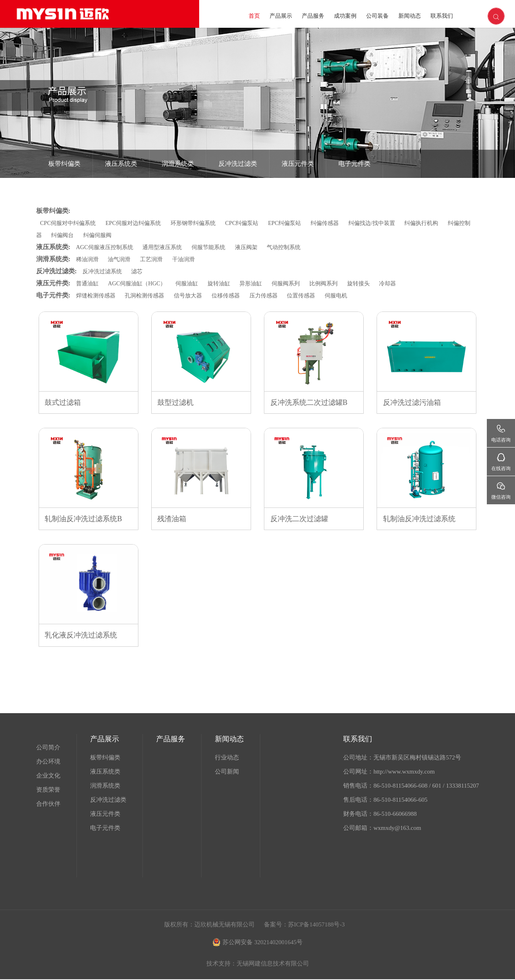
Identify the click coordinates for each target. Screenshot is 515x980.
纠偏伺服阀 (118, 235)
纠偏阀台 (82, 235)
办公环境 (48, 762)
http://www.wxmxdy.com (404, 772)
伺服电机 (350, 295)
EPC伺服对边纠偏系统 (139, 223)
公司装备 (377, 16)
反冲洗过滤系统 (458, 192)
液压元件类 (298, 164)
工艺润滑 (155, 259)
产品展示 (281, 16)
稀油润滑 (88, 259)
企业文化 (48, 776)
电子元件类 (354, 164)
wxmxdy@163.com (397, 829)
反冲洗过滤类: (57, 271)
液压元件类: (53, 283)
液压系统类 (121, 164)
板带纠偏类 (64, 164)
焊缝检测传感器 (97, 295)
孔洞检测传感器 (149, 295)
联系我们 (442, 16)
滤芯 (140, 271)
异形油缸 (260, 283)
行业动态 (227, 758)
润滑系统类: (53, 259)
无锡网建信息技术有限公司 (273, 964)
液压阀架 (256, 247)
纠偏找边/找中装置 (391, 223)
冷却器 (404, 283)
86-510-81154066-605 (400, 801)
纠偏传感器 (341, 223)
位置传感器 (314, 295)
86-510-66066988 (395, 815)
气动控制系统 (296, 247)
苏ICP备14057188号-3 (316, 925)
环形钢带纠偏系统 (202, 223)
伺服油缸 (193, 283)
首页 (254, 16)
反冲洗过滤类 (238, 164)
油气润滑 (122, 259)
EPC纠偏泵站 (299, 223)
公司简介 (48, 748)
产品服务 (313, 16)
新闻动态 (410, 16)
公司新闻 (227, 772)
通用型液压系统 (168, 247)
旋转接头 (373, 283)
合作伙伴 (48, 805)
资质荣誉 (48, 790)
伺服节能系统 (216, 247)
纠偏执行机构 (443, 223)
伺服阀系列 (297, 283)
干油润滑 (189, 259)
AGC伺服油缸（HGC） (140, 283)
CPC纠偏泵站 (254, 223)
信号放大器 (195, 295)
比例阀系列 (337, 283)
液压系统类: (53, 247)
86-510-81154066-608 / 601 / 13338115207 (426, 786)
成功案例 (345, 16)
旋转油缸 (227, 283)
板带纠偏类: (53, 211)
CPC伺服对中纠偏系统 (70, 223)
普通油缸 (88, 283)
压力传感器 (274, 295)
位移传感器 (234, 295)
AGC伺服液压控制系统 (107, 247)
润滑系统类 (178, 164)
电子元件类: (53, 295)
